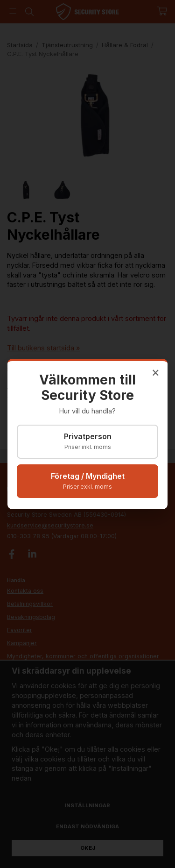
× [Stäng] (156, 372)
